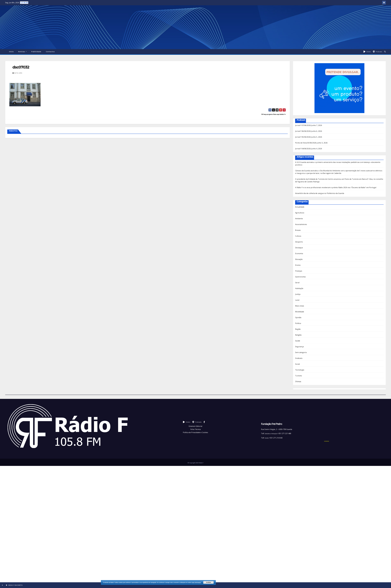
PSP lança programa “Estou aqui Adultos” (273, 114)
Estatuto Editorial (195, 426)
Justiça (298, 294)
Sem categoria (301, 352)
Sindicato (299, 358)
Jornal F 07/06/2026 (303, 125)
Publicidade (36, 52)
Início (11, 52)
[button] (385, 52)
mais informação (196, 582)
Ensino (298, 265)
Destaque (299, 248)
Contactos (50, 52)
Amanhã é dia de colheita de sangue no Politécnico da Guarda (320, 193)
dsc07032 (21, 67)
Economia (299, 253)
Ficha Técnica (195, 429)
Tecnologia (300, 370)
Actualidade (300, 207)
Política (298, 323)
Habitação (299, 288)
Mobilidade (300, 312)
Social (297, 364)
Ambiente (299, 219)
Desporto (299, 242)
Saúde (298, 341)
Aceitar (208, 582)
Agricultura (300, 213)
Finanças (299, 271)
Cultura (298, 236)
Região (298, 329)
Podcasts (379, 52)
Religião (298, 335)
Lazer (297, 300)
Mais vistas (300, 306)
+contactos (326, 441)
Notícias (22, 52)
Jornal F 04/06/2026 (303, 149)
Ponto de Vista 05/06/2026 (306, 143)
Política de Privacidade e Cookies (195, 432)
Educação (299, 259)
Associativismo (301, 224)
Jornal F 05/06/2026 (303, 137)
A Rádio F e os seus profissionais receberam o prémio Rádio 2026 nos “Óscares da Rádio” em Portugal (336, 187)
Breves (298, 230)
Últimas (298, 382)
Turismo (299, 376)
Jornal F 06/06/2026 (303, 131)
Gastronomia (300, 277)
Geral (297, 283)
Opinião (298, 317)
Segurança (299, 347)
